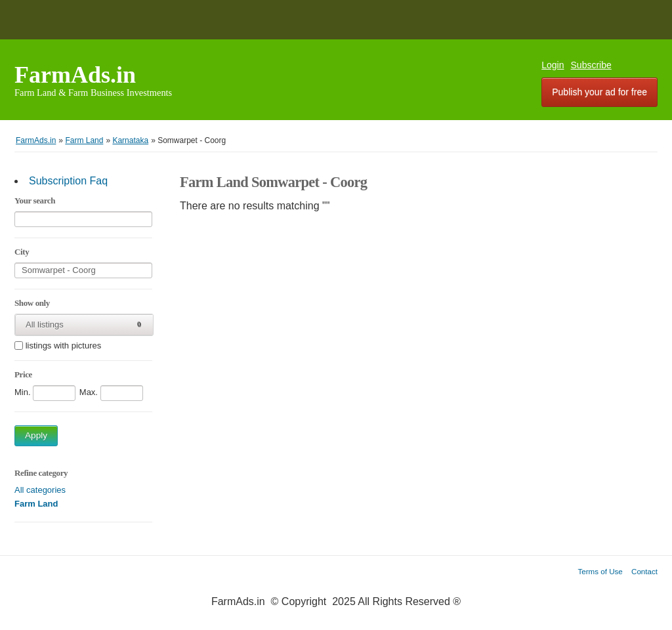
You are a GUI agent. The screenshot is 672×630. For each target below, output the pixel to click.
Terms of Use (600, 571)
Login (553, 65)
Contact (644, 571)
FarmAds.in (75, 75)
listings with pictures (64, 346)
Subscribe (591, 65)
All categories (40, 490)
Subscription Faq (68, 181)
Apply (36, 435)
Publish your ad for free (599, 92)
